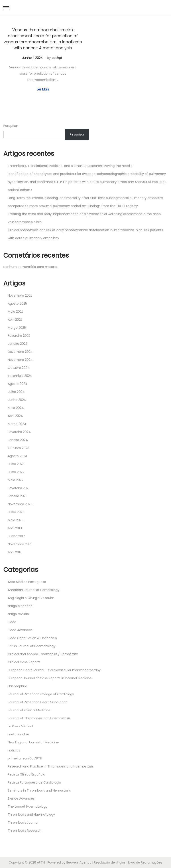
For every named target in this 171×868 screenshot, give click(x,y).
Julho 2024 (16, 392)
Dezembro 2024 (20, 352)
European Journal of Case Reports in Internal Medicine (50, 678)
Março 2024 (17, 424)
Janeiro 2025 (18, 344)
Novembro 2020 (20, 504)
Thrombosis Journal (23, 823)
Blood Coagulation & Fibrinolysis (32, 638)
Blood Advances (20, 630)
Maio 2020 (16, 520)
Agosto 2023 (17, 456)
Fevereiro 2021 (19, 488)
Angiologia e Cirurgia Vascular (31, 598)
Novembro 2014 (20, 544)
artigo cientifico (20, 606)
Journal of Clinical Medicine (29, 710)
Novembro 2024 (20, 360)
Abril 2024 (15, 416)
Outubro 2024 (19, 368)
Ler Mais (43, 89)
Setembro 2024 (20, 376)
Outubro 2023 (18, 448)
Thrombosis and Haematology (31, 815)
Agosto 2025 (17, 304)
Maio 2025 (16, 312)
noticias (14, 750)
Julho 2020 (16, 512)
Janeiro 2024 (18, 440)
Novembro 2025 (20, 295)
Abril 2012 (15, 552)
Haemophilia (17, 686)
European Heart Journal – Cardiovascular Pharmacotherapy (54, 670)
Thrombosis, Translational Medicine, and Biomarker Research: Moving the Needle (70, 166)
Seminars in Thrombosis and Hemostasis (39, 790)
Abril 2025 (15, 320)
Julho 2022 (16, 472)
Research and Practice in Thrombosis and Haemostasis (51, 766)
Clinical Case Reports (24, 662)
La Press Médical (20, 726)
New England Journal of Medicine (33, 742)
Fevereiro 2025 (19, 336)
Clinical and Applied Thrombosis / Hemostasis (43, 654)
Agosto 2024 (18, 384)
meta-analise (18, 734)
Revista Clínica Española (26, 774)
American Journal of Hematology (34, 590)
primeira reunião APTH (25, 758)
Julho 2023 (16, 464)
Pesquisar (11, 126)
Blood (12, 622)
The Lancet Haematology (28, 806)
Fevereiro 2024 (19, 432)
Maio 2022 (16, 480)
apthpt (57, 58)
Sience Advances (21, 798)
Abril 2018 (15, 528)
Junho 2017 (16, 536)
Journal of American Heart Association (38, 702)
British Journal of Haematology (32, 646)
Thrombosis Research (25, 831)
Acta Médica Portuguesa (27, 582)
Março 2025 (17, 328)
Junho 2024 (17, 400)
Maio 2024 (16, 408)
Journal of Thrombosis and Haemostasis (39, 718)
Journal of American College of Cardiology (41, 694)
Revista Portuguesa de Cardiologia (34, 782)
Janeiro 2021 (17, 496)
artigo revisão (18, 614)
